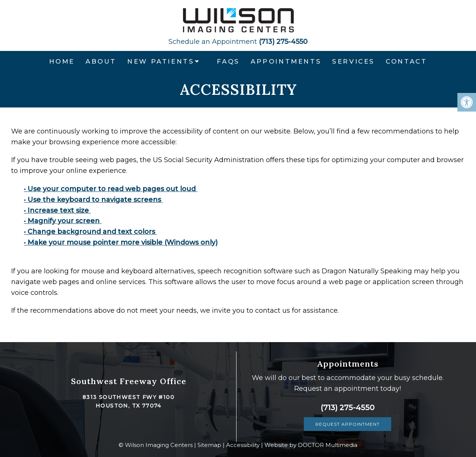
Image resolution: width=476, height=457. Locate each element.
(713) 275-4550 (238, 42)
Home (62, 61)
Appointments (286, 61)
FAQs (228, 61)
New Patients (161, 61)
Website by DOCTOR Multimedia (311, 445)
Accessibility (243, 445)
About (101, 61)
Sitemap (209, 445)
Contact (406, 61)
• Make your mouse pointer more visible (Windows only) (121, 242)
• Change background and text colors (90, 232)
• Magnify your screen (63, 221)
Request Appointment (348, 424)
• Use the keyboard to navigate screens (93, 200)
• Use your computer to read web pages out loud (111, 189)
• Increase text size (57, 210)
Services (353, 61)
